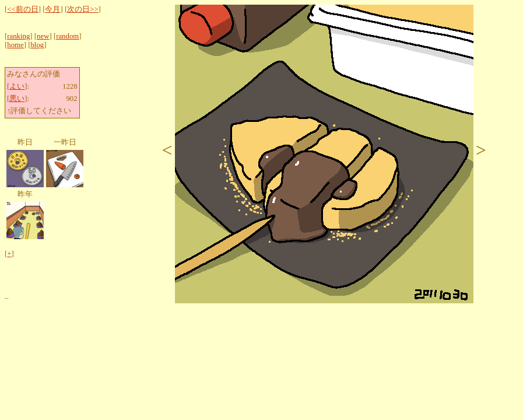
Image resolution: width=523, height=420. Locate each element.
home (15, 45)
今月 (52, 9)
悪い (17, 99)
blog (37, 45)
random (67, 36)
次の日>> (83, 9)
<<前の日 (22, 9)
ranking (18, 36)
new (43, 36)
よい (17, 86)
